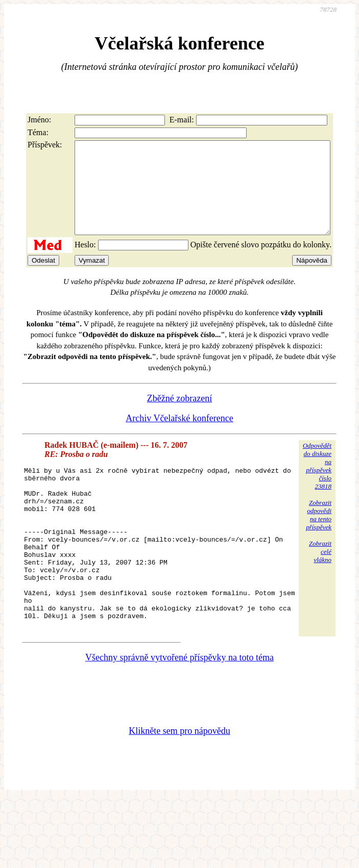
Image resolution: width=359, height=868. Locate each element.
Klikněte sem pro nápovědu (179, 781)
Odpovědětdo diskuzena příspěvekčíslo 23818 (317, 484)
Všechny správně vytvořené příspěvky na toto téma (179, 708)
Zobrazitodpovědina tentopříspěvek (319, 533)
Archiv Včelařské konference (179, 437)
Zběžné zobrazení (179, 417)
